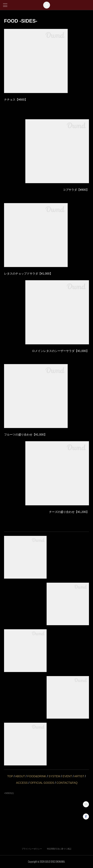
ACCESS (22, 783)
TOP (10, 776)
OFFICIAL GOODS (42, 783)
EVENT (67, 776)
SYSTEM (55, 776)
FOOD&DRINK (37, 776)
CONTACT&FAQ (67, 783)
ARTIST (79, 776)
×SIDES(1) (9, 793)
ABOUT (20, 776)
